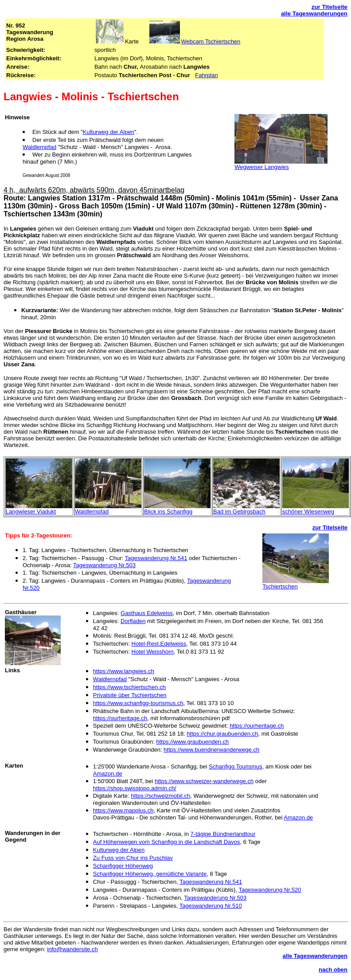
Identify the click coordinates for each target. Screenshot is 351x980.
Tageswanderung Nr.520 (270, 890)
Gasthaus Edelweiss (147, 613)
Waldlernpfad (39, 147)
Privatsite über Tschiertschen (130, 695)
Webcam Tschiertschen (211, 41)
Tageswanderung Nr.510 (211, 906)
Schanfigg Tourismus (235, 766)
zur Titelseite (330, 7)
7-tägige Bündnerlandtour (223, 834)
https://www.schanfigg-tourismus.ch (138, 703)
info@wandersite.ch (72, 949)
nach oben (333, 970)
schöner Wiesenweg (308, 512)
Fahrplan (206, 75)
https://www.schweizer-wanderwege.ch (204, 781)
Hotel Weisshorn (153, 652)
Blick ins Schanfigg (168, 512)
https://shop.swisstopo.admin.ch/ (135, 788)
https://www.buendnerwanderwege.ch (211, 750)
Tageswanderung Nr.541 (156, 558)
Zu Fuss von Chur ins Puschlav (133, 858)
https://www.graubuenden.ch (192, 742)
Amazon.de (108, 774)
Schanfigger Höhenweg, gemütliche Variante (150, 874)
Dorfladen (133, 621)
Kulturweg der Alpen (109, 132)
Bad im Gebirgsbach (239, 512)
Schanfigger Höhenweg (123, 866)
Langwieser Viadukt (31, 512)
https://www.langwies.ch (124, 671)
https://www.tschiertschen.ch (129, 687)
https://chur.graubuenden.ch (222, 734)
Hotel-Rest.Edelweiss (159, 644)
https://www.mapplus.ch (123, 810)
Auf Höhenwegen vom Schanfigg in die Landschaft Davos (167, 842)
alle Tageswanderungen (314, 14)
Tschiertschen (280, 586)
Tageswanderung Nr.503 (104, 565)
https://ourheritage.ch (120, 718)
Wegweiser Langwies (262, 167)
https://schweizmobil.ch (161, 796)
